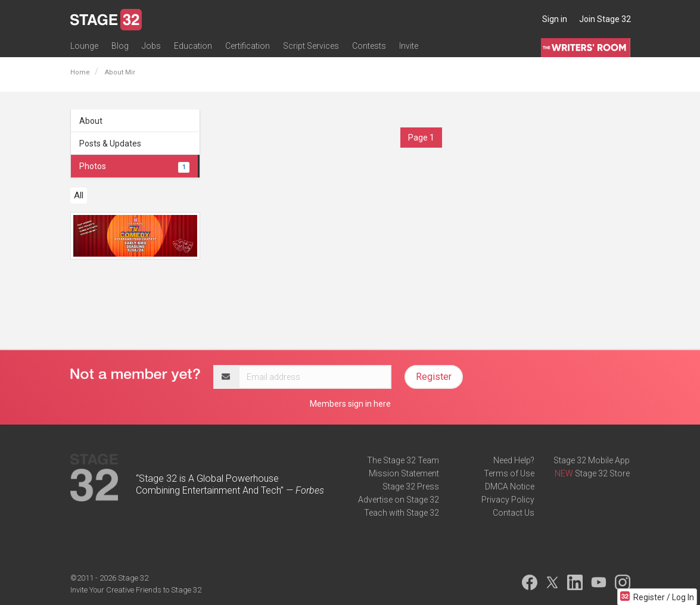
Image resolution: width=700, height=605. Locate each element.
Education (193, 46)
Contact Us (514, 513)
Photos (135, 166)
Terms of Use (509, 473)
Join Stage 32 (605, 19)
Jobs (151, 46)
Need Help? (514, 460)
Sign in (555, 19)
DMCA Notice (510, 487)
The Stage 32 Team (403, 460)
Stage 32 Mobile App (592, 460)
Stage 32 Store (602, 473)
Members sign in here (350, 404)
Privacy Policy (508, 500)
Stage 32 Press (411, 487)
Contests (369, 46)
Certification (248, 46)
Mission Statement (404, 473)
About (91, 121)
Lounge (84, 46)
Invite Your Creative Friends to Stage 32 (136, 590)
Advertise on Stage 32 (399, 500)
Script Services (311, 46)
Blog (120, 46)
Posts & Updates (110, 144)
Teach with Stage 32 (402, 513)
